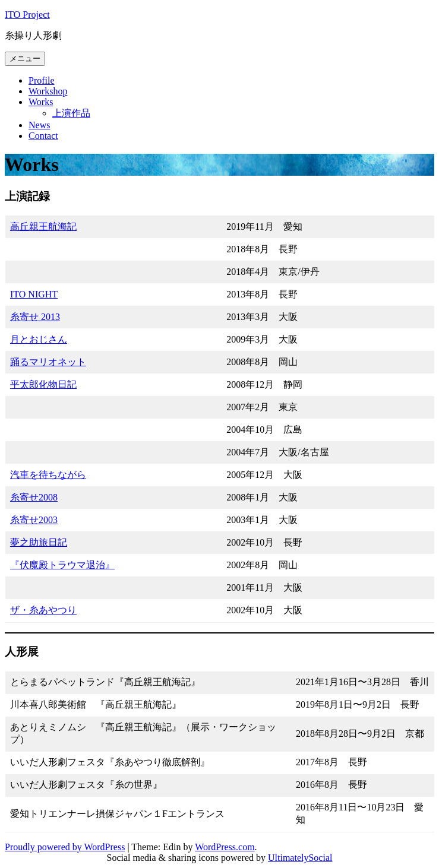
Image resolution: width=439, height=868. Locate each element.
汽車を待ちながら (48, 475)
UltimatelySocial (300, 858)
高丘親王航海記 (43, 226)
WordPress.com (225, 847)
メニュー (25, 58)
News (39, 125)
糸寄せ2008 (34, 497)
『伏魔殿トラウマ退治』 (62, 565)
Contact (43, 136)
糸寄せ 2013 (35, 317)
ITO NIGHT (34, 294)
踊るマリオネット (48, 362)
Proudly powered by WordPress (65, 847)
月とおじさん (39, 339)
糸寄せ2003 (34, 520)
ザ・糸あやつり (43, 610)
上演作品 (71, 113)
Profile (42, 80)
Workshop (48, 91)
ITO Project (27, 15)
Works (41, 102)
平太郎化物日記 (43, 384)
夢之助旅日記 (39, 542)
